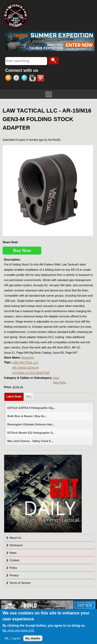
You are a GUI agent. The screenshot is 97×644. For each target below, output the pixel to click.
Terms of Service (20, 583)
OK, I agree (12, 638)
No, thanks (33, 638)
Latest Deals (15, 395)
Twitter (25, 79)
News (13, 553)
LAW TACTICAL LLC (25, 362)
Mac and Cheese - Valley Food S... (30, 441)
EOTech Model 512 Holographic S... (31, 433)
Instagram (33, 79)
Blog (28, 397)
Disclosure (16, 545)
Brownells (28, 358)
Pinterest (41, 79)
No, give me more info (18, 630)
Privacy (14, 575)
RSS (9, 79)
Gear (56, 378)
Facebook (17, 79)
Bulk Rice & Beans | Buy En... (27, 416)
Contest (14, 560)
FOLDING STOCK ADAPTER (31, 373)
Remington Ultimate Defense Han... (31, 424)
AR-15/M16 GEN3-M (25, 368)
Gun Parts (59, 382)
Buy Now (22, 251)
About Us (15, 538)
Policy (13, 568)
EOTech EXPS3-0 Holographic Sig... (32, 408)
